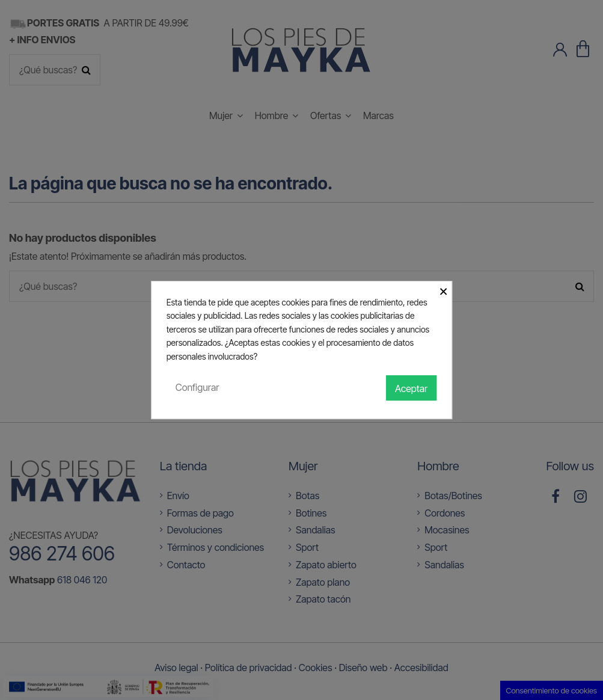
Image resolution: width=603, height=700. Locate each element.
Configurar (197, 387)
